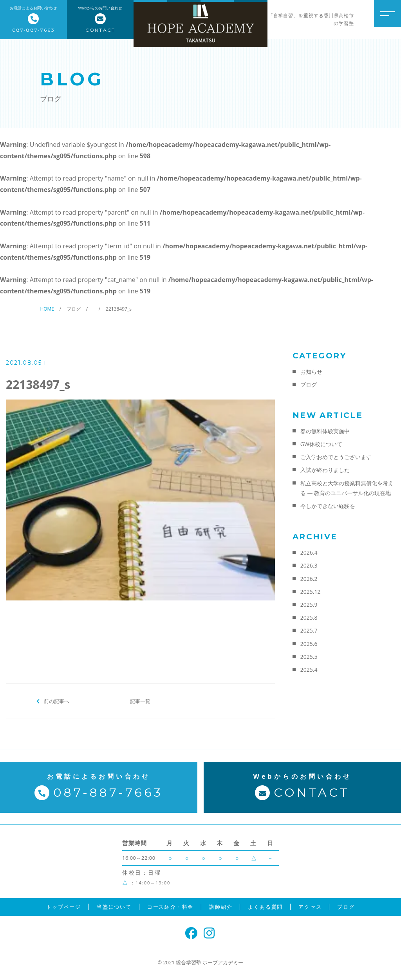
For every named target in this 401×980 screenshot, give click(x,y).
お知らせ (311, 372)
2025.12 (311, 592)
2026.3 (309, 565)
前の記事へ (57, 701)
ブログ (309, 384)
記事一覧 (140, 701)
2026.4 (309, 552)
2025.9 (309, 605)
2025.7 (309, 630)
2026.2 (309, 579)
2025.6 (309, 644)
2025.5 (309, 657)
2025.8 (309, 617)
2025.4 (309, 670)
